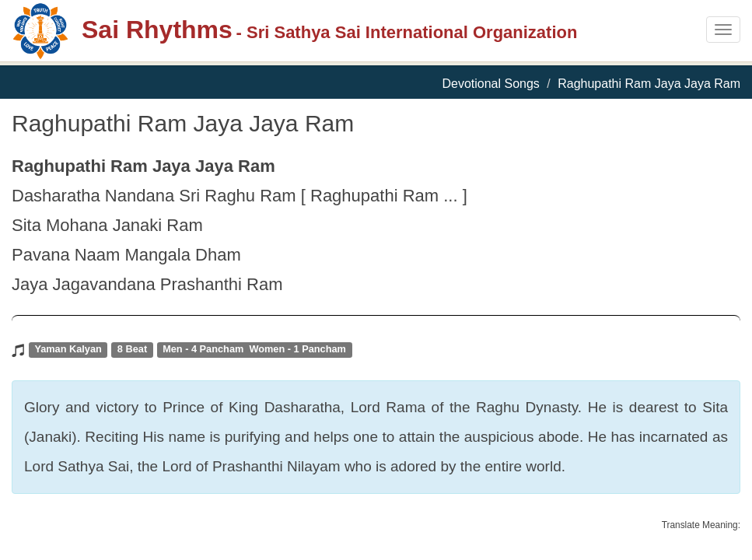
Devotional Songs (490, 84)
